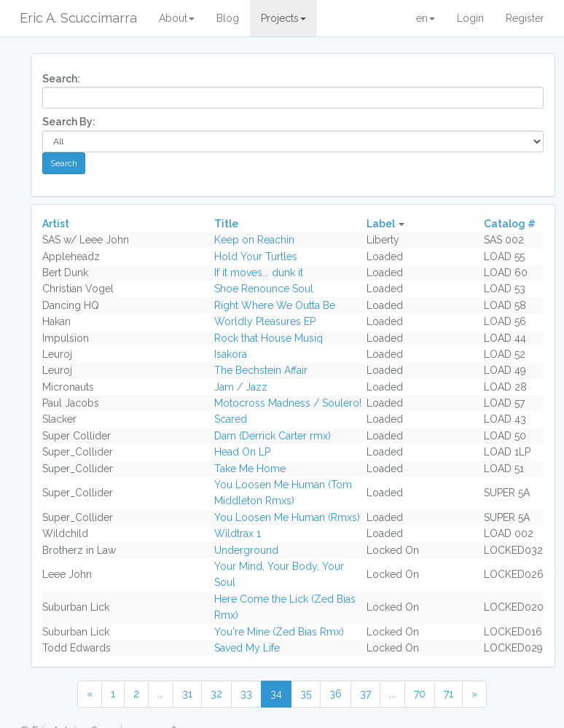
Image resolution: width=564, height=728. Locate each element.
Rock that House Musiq (269, 338)
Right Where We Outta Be (275, 305)
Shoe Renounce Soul (264, 289)
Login (470, 18)
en (426, 18)
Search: (61, 79)
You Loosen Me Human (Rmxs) (287, 517)
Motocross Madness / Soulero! (288, 403)
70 (420, 694)
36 (336, 694)
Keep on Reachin (254, 240)
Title (226, 224)
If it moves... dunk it (259, 273)
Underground (246, 550)
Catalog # (510, 224)
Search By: (69, 122)
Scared (231, 419)
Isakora (231, 354)
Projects (283, 18)
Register (525, 18)
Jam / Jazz (241, 387)
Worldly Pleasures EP (265, 321)
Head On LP (242, 452)
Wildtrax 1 (238, 533)
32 (216, 694)
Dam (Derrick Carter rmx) (273, 436)
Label (381, 224)
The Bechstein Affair (261, 370)
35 (306, 694)
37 (365, 694)
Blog (228, 18)
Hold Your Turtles (256, 257)
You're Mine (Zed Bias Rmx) (279, 632)
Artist (56, 224)
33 (246, 694)
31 (187, 694)
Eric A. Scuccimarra (78, 18)
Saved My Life (247, 648)
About (177, 18)
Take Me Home (250, 469)
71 (449, 694)
